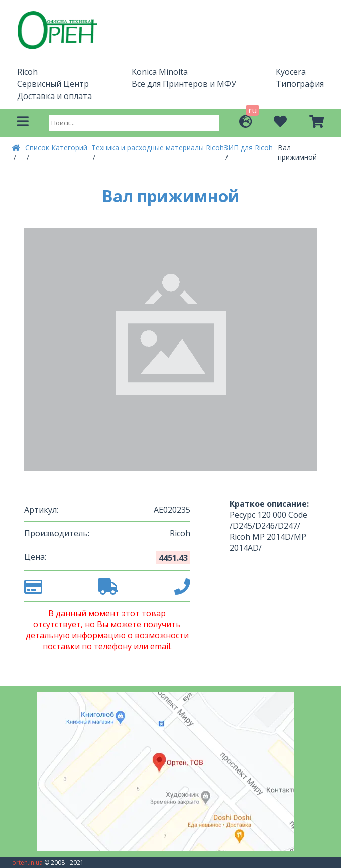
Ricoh (27, 72)
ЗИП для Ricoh (248, 148)
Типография (300, 84)
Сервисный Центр (53, 84)
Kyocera (291, 72)
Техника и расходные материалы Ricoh (158, 148)
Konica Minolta (160, 72)
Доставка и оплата (54, 96)
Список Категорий (56, 148)
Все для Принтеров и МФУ (184, 84)
